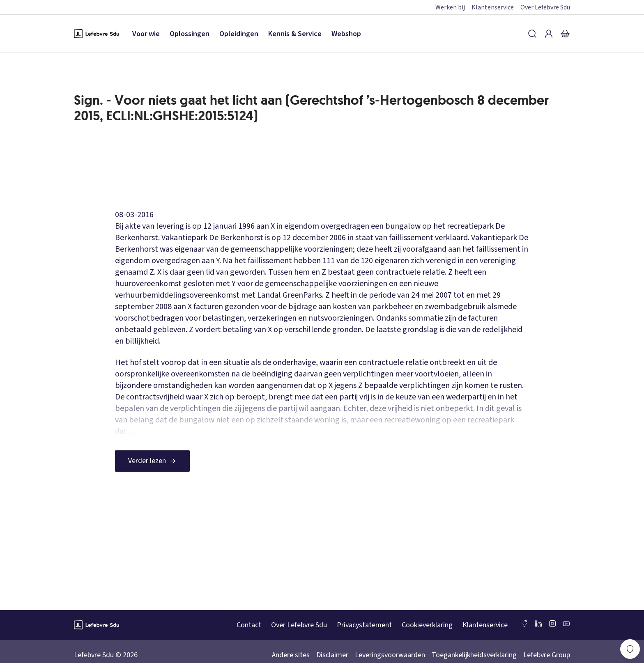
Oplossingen (190, 34)
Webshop (346, 34)
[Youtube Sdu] (566, 624)
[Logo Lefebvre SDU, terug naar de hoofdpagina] (97, 34)
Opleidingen (239, 34)
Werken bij (450, 7)
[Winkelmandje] (565, 34)
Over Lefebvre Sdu (545, 7)
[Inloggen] (549, 34)
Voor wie (146, 34)
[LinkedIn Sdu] (538, 624)
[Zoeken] (532, 34)
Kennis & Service (295, 34)
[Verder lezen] (152, 461)
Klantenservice (493, 7)
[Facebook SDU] (524, 624)
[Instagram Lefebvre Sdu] (552, 624)
